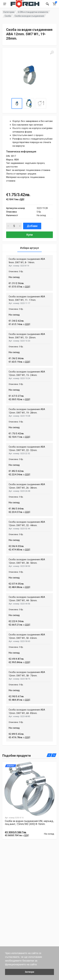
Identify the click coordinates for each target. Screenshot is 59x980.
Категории (9, 12)
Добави (32, 226)
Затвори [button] (29, 972)
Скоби (8, 16)
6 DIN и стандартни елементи (33, 12)
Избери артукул (29, 248)
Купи (30, 235)
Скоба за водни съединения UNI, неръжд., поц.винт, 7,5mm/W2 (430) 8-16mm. (29, 823)
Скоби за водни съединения (29, 16)
